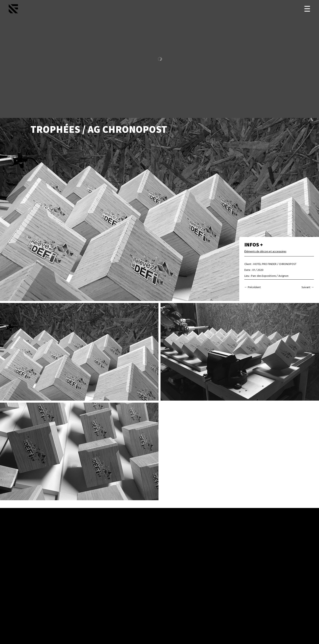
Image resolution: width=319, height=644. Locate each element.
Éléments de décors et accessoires (265, 252)
